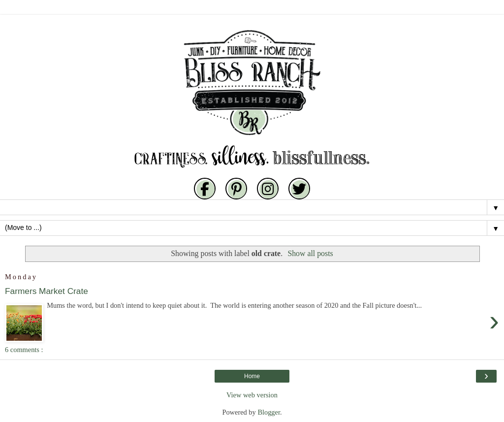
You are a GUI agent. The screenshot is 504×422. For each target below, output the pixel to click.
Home (252, 376)
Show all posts (310, 253)
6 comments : (24, 350)
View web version (252, 395)
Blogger (269, 412)
